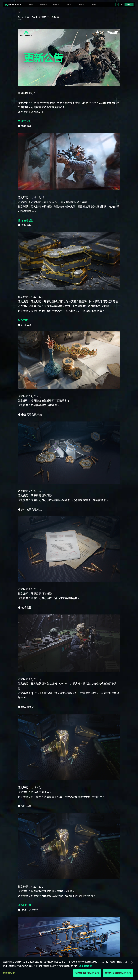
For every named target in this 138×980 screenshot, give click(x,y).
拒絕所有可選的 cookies (118, 973)
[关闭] (132, 963)
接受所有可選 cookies (87, 973)
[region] (69, 968)
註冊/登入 (129, 5)
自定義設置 (9, 973)
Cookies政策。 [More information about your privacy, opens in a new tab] (86, 966)
